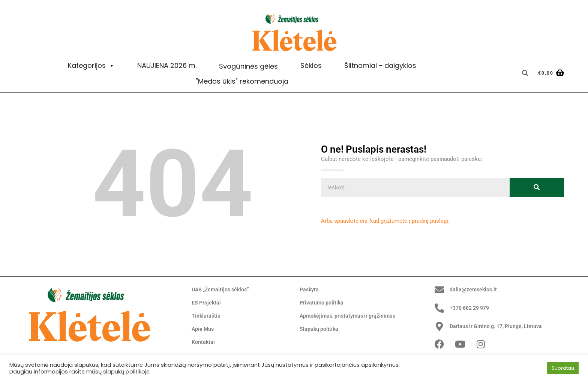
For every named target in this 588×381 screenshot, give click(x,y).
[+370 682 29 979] (439, 308)
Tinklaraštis (206, 316)
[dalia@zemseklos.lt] (439, 290)
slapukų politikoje (126, 372)
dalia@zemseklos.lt (474, 289)
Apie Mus (203, 329)
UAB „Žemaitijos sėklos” (223, 290)
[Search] (537, 187)
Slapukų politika (319, 329)
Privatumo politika (322, 303)
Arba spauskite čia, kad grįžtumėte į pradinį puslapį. (385, 221)
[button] (525, 73)
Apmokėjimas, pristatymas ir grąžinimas (350, 316)
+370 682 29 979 (472, 308)
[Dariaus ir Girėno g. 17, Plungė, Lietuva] (439, 326)
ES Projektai (207, 303)
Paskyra (310, 290)
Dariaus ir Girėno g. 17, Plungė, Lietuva (499, 326)
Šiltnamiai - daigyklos (380, 65)
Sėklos (311, 65)
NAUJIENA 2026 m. (167, 65)
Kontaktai (204, 342)
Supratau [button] (563, 368)
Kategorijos (91, 66)
